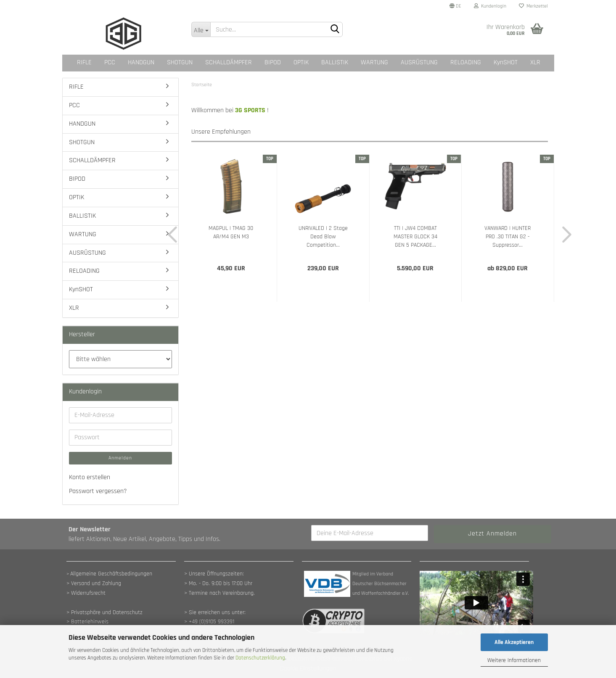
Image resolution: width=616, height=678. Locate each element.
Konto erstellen (90, 477)
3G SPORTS (250, 110)
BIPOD (273, 62)
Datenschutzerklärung (260, 658)
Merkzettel (533, 6)
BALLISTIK (335, 62)
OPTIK (301, 62)
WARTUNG (374, 62)
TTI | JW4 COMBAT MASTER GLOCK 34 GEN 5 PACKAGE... (415, 237)
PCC (110, 62)
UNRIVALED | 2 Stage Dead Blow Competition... (323, 237)
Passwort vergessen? (98, 491)
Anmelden (120, 458)
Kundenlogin (490, 6)
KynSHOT (506, 62)
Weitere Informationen (514, 660)
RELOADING (466, 62)
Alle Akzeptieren (514, 642)
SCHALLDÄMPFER (229, 62)
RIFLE (84, 62)
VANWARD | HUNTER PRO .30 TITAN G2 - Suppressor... (508, 237)
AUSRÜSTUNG (419, 62)
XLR (535, 62)
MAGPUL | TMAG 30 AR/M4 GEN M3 (231, 232)
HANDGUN (141, 62)
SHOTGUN (180, 62)
